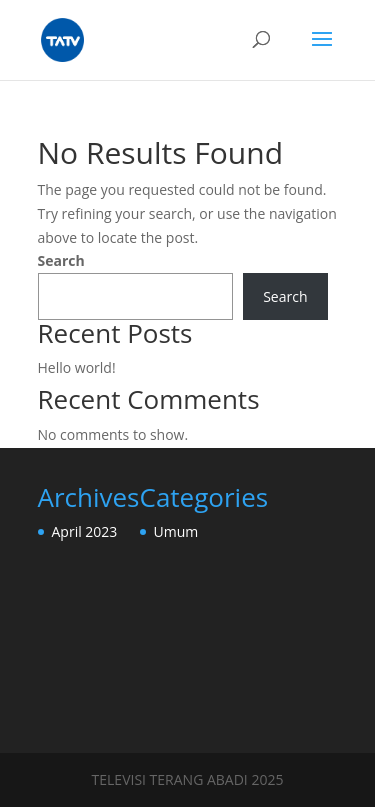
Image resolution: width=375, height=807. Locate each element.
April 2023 (85, 531)
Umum (176, 531)
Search (61, 260)
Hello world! (77, 367)
